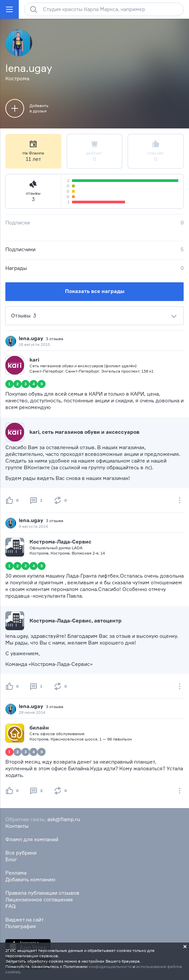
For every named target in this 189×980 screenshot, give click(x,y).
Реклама (16, 873)
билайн (39, 728)
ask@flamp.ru (64, 819)
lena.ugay (31, 338)
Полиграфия (21, 926)
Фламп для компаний (32, 839)
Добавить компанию (30, 879)
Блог (11, 859)
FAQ (11, 906)
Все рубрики (21, 853)
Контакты (17, 826)
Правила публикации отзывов (42, 893)
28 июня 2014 (32, 712)
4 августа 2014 (33, 526)
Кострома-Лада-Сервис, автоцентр (76, 621)
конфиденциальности (110, 966)
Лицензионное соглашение (39, 900)
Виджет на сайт (24, 920)
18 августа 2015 (34, 344)
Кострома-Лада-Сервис (60, 542)
